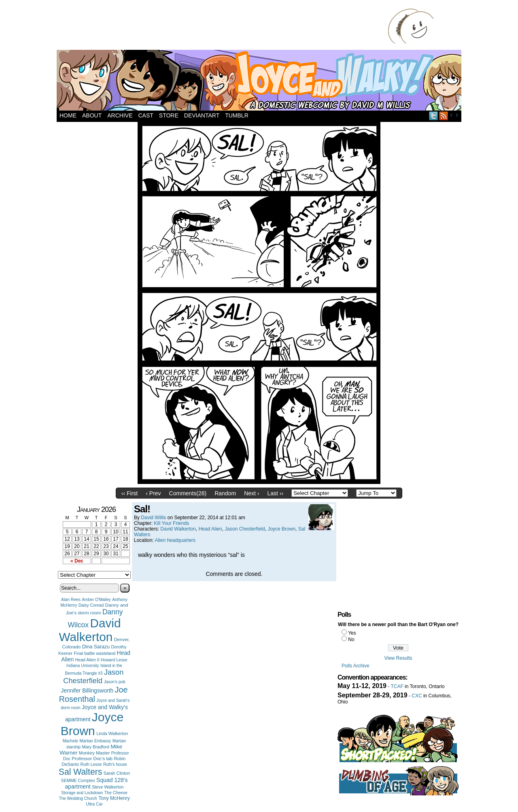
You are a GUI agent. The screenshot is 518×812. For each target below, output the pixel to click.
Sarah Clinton (117, 773)
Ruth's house (115, 764)
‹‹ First (129, 493)
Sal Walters (81, 772)
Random (225, 493)
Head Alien (210, 529)
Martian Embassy (96, 741)
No (351, 639)
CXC (417, 696)
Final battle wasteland (94, 653)
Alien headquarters (175, 540)
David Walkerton (90, 630)
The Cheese (116, 793)
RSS (444, 116)
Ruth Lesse (91, 764)
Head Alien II (87, 660)
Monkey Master (94, 753)
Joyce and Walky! (260, 81)
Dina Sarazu (96, 647)
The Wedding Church (78, 798)
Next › (252, 493)
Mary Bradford (96, 747)
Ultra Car (94, 804)
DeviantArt (202, 115)
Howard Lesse (114, 660)
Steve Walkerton (108, 787)
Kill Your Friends (171, 523)
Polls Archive (356, 666)
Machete (71, 741)
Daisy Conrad (91, 605)
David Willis (153, 518)
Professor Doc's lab (92, 758)
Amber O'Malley (96, 600)
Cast (145, 115)
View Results (398, 658)
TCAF (397, 686)
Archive (120, 115)
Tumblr (237, 115)
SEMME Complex (78, 780)
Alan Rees (71, 600)
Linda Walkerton (112, 733)
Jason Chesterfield (93, 677)
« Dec (77, 561)
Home (68, 115)
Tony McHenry (114, 798)
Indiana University (83, 666)
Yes (352, 633)
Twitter (434, 116)
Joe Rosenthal (93, 694)
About (92, 115)
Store (169, 115)
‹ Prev (153, 493)
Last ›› (275, 493)
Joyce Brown (92, 724)
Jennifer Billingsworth (87, 691)
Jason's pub (114, 682)
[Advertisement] (224, 26)
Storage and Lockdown (82, 793)
